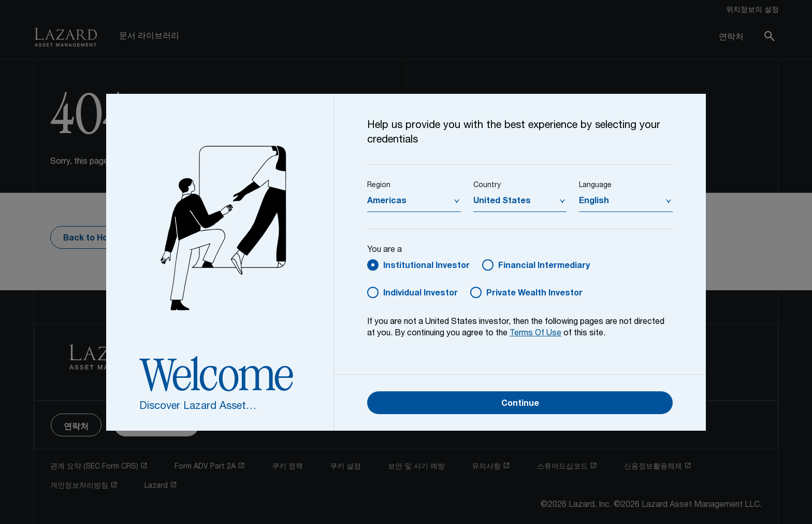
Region (379, 186)
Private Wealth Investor (534, 294)
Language (595, 186)
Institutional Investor (426, 266)
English (594, 202)
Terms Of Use (535, 334)
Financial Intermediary (544, 266)
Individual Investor (421, 294)
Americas (387, 202)
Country (487, 186)
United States (502, 202)
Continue (520, 404)
